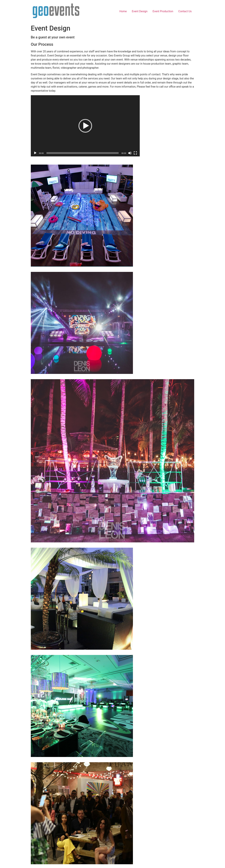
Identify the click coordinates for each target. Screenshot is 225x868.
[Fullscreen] (135, 153)
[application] (85, 126)
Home (123, 11)
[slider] (83, 153)
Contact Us (185, 11)
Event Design (140, 11)
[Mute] (130, 153)
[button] (85, 126)
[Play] (35, 153)
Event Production (163, 11)
